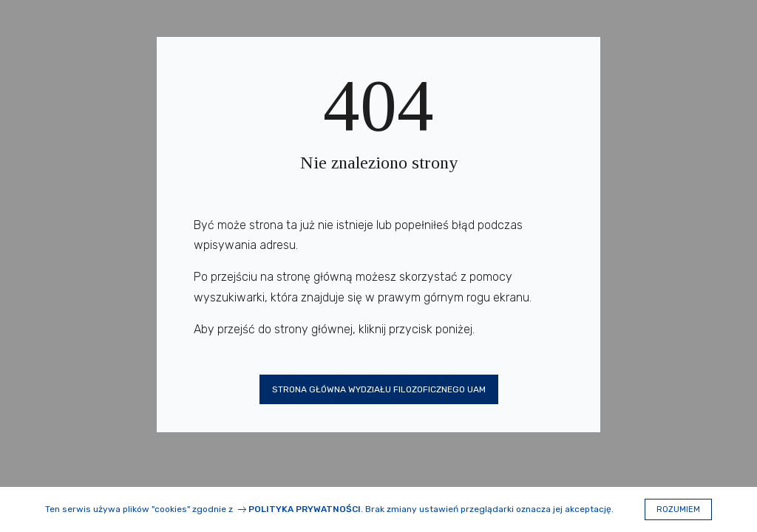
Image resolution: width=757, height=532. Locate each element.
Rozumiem (678, 509)
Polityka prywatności (305, 509)
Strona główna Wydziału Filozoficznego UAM (379, 389)
